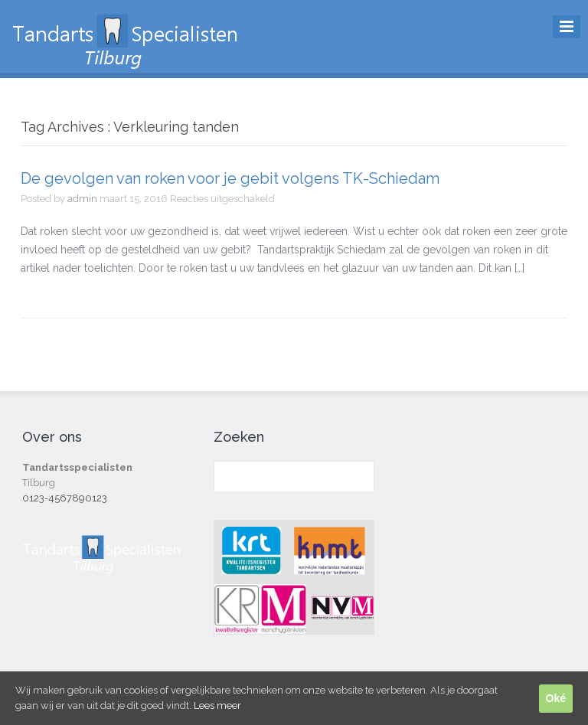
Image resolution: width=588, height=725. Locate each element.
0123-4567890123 (65, 498)
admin (82, 199)
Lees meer (217, 705)
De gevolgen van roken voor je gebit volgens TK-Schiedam (230, 178)
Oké (556, 698)
